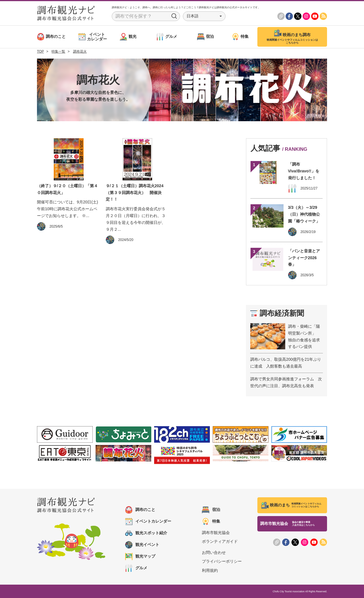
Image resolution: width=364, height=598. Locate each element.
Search (174, 16)
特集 (211, 521)
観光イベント (142, 545)
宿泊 (211, 510)
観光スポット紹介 (146, 533)
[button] (204, 16)
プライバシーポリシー (222, 561)
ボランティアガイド (220, 541)
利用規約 (210, 570)
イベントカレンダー (148, 521)
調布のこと (140, 510)
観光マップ (140, 556)
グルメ (136, 568)
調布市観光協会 (216, 533)
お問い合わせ (214, 552)
